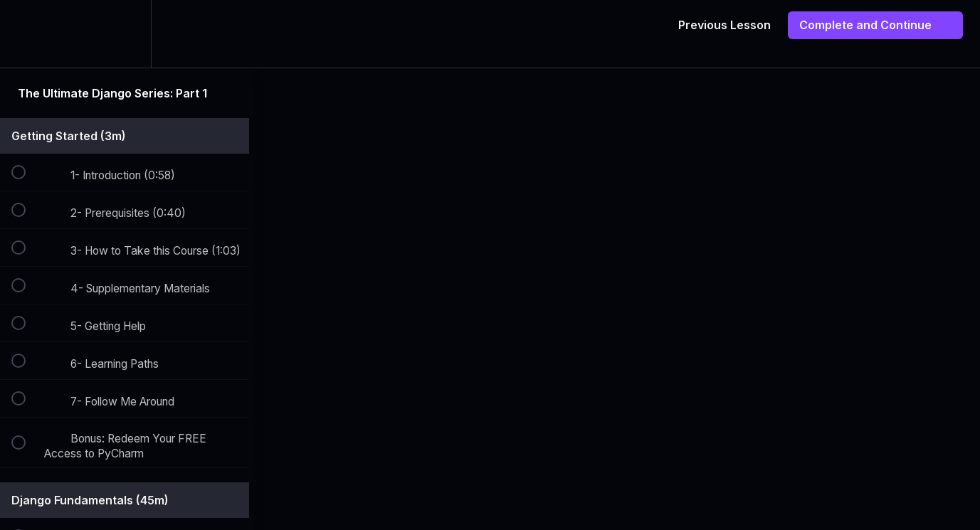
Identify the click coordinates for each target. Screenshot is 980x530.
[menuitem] (125, 34)
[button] (26, 34)
